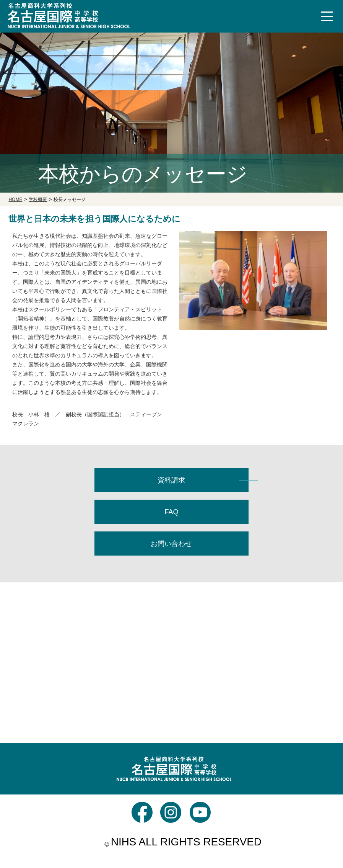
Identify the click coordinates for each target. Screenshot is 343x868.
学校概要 (38, 199)
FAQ (171, 512)
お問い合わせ (171, 544)
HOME (15, 199)
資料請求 (171, 480)
